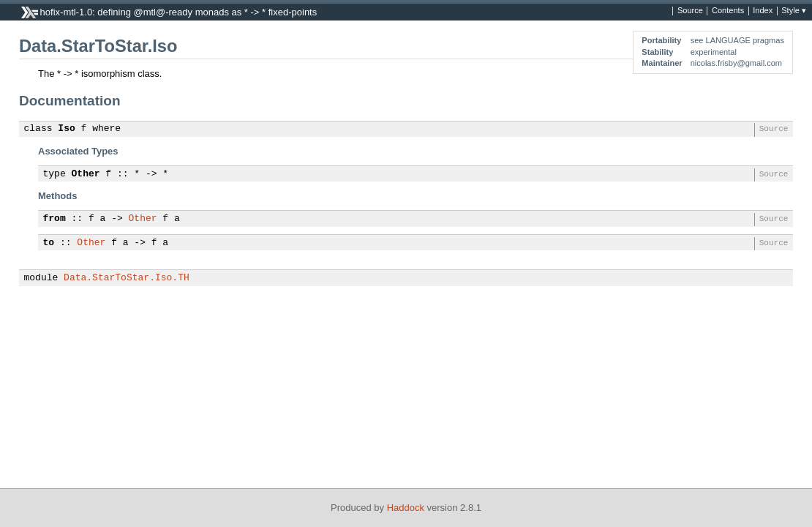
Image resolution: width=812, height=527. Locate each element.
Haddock (406, 508)
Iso (66, 129)
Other (86, 174)
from (54, 219)
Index (763, 11)
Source (690, 11)
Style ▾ (794, 11)
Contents (728, 11)
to (49, 243)
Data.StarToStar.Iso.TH (127, 278)
